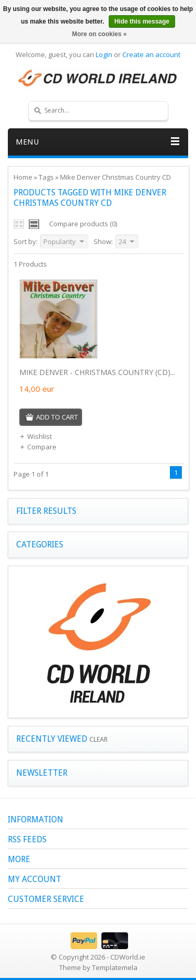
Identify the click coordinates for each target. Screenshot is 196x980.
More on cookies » (100, 34)
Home (23, 177)
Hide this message (142, 21)
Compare (38, 447)
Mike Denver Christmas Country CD (116, 177)
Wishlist (36, 436)
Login (104, 54)
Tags (46, 177)
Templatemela (115, 967)
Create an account (151, 54)
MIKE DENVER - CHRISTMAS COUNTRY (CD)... (97, 372)
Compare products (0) (83, 224)
